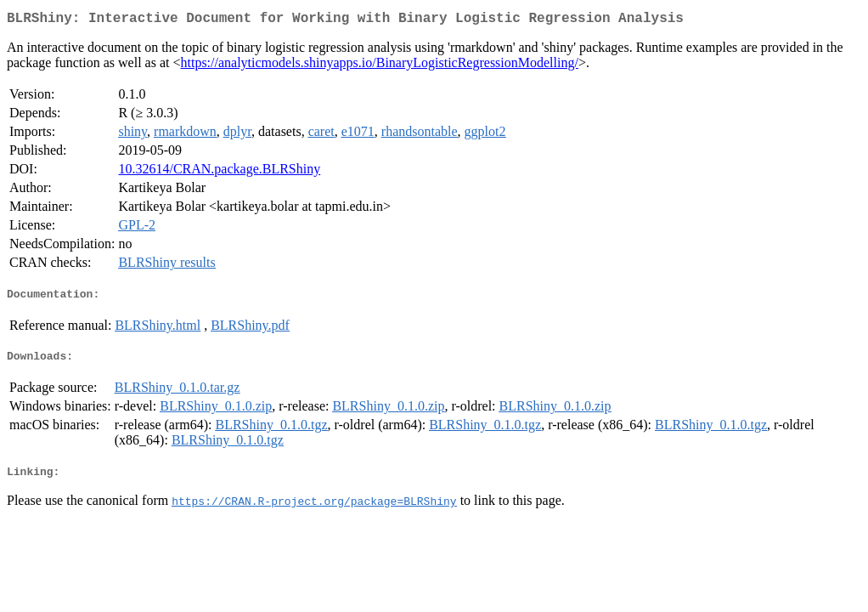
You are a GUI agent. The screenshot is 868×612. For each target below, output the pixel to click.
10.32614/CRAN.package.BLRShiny (219, 172)
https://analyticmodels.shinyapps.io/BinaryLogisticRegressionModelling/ (380, 66)
